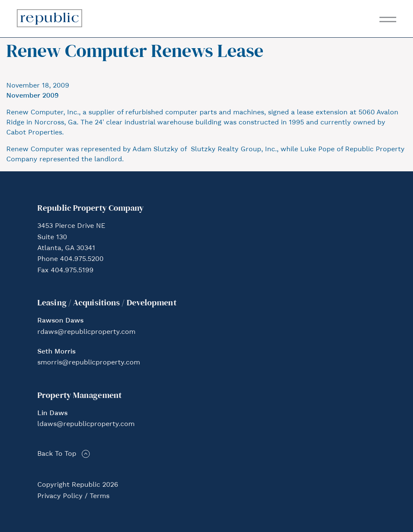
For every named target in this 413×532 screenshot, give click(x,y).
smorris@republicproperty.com (89, 363)
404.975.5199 (72, 271)
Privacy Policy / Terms (73, 496)
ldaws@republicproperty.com (86, 424)
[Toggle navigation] (388, 19)
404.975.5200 (82, 259)
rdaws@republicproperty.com (86, 332)
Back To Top (57, 454)
